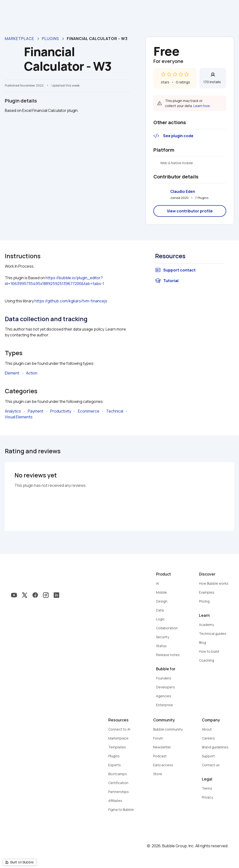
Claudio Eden (183, 191)
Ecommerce (89, 411)
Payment (36, 411)
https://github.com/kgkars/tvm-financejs (71, 301)
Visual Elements (19, 417)
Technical (115, 411)
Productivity (61, 411)
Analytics (13, 411)
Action (32, 373)
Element (12, 373)
